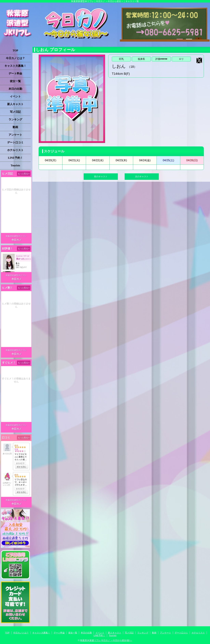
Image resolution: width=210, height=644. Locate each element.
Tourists (15, 165)
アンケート (15, 135)
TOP (15, 50)
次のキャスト (142, 176)
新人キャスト (15, 104)
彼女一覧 (15, 81)
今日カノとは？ (15, 58)
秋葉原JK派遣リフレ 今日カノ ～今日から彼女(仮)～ (106, 640)
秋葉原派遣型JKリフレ (16, 236)
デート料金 (15, 73)
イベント (15, 96)
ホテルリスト (15, 150)
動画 (15, 127)
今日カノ (17, 240)
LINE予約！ (15, 158)
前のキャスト (101, 176)
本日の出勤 (15, 89)
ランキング (15, 119)
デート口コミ (15, 142)
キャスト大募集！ (15, 66)
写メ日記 (15, 112)
